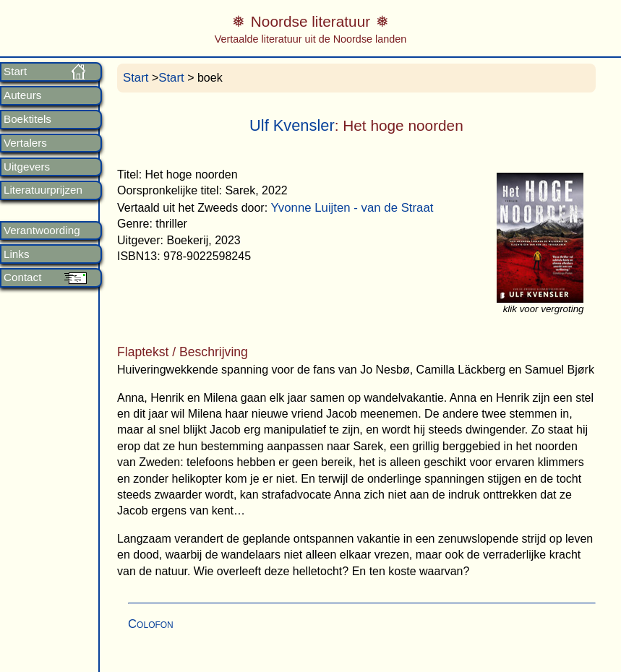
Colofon (151, 624)
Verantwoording (42, 231)
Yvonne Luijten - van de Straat (352, 208)
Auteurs (22, 95)
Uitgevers (27, 167)
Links (16, 254)
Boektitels (27, 119)
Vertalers (25, 143)
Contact (22, 277)
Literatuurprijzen (43, 190)
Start (15, 72)
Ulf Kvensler (292, 125)
